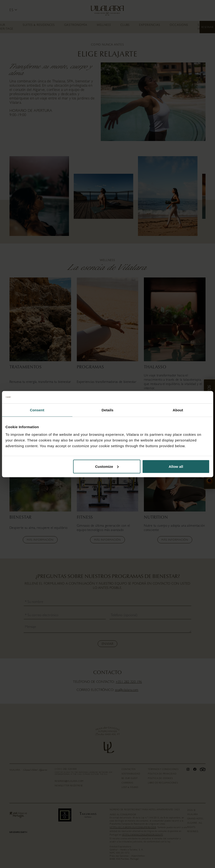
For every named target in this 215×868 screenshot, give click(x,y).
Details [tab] (108, 410)
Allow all (176, 466)
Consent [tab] (37, 410)
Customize (107, 466)
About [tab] (178, 410)
